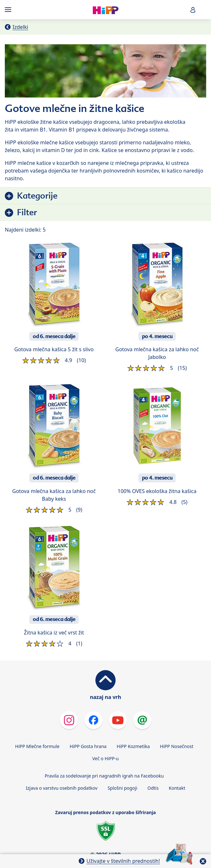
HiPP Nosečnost (177, 746)
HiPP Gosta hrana (88, 746)
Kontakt (177, 788)
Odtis (153, 788)
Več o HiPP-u (105, 758)
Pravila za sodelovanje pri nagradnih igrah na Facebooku (104, 776)
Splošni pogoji (122, 788)
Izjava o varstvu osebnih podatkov (62, 788)
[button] (193, 10)
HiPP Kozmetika (133, 746)
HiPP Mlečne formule (37, 746)
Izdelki (20, 27)
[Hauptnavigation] (9, 10)
